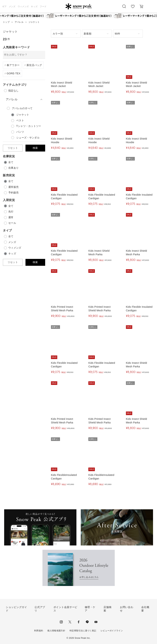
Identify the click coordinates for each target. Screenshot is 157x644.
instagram (61, 622)
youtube (96, 622)
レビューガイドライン (112, 631)
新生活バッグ (34, 65)
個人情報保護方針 (56, 631)
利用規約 (39, 631)
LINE (87, 622)
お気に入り (133, 8)
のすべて (22, 108)
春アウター (13, 65)
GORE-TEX (14, 73)
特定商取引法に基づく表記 (83, 631)
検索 (35, 148)
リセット (13, 148)
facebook (79, 622)
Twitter (70, 622)
